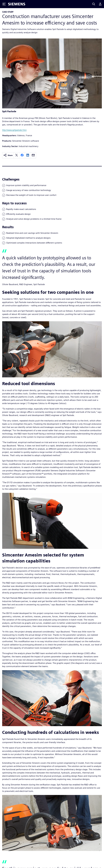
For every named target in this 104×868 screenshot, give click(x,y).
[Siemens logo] (17, 4)
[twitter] (17, 155)
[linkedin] (28, 155)
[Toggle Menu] (4, 4)
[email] (33, 155)
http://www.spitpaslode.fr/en (14, 130)
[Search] (94, 4)
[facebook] (22, 155)
